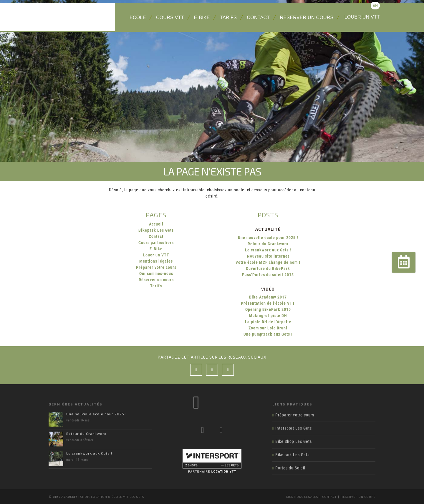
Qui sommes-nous (156, 273)
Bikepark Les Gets (156, 230)
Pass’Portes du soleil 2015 (268, 275)
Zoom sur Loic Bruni (268, 328)
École (138, 18)
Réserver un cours (307, 18)
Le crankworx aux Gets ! (268, 250)
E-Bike (202, 18)
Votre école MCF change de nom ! (268, 262)
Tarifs (228, 18)
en (375, 6)
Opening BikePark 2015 (268, 309)
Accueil (156, 224)
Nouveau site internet (268, 256)
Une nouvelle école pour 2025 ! (268, 238)
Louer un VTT (362, 17)
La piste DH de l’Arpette (268, 322)
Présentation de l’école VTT (268, 303)
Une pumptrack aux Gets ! (268, 334)
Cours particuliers (156, 243)
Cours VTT (170, 18)
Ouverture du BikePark (268, 268)
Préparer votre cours (156, 267)
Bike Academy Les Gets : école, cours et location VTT (79, 17)
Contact (259, 18)
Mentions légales (156, 261)
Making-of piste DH (268, 316)
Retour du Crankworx (268, 244)
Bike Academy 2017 (268, 297)
